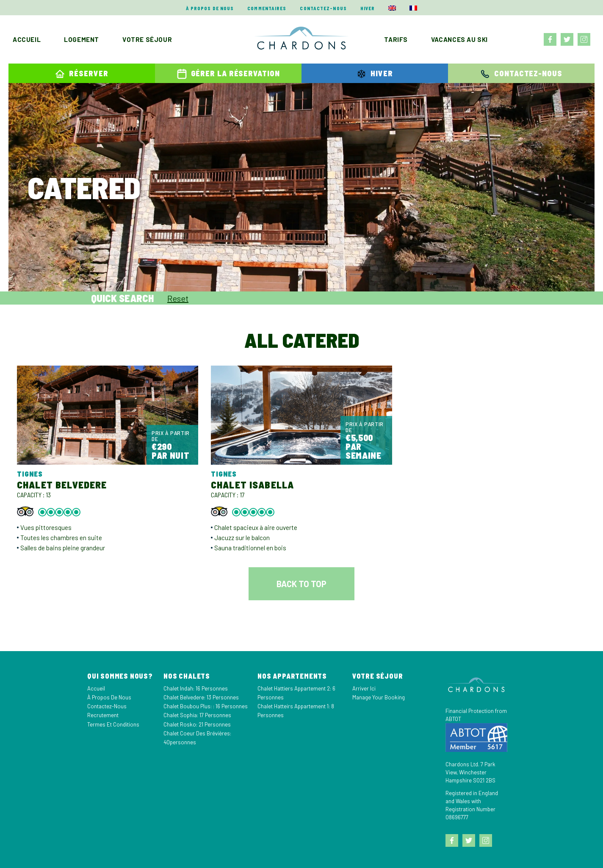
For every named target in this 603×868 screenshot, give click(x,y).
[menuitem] (392, 8)
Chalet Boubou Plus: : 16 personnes (206, 706)
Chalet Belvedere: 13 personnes (201, 697)
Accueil (27, 39)
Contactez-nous (323, 8)
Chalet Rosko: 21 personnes (197, 724)
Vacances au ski (459, 39)
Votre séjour (147, 39)
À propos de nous (210, 8)
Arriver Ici (364, 688)
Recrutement (103, 715)
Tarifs (396, 39)
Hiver (368, 8)
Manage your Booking (379, 697)
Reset (178, 298)
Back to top (301, 584)
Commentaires (267, 8)
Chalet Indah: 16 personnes (196, 688)
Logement (82, 39)
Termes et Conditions (113, 724)
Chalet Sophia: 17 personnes (197, 715)
